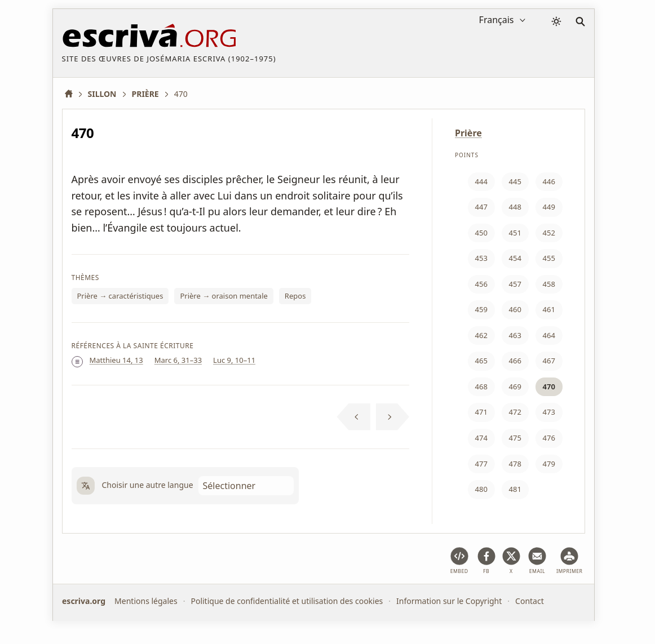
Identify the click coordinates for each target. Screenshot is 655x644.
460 (515, 309)
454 (515, 258)
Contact (530, 601)
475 (515, 438)
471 (481, 412)
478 (515, 464)
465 (481, 361)
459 (481, 309)
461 (549, 309)
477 (481, 464)
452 (549, 233)
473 (549, 412)
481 (515, 489)
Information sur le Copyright (449, 601)
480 (481, 489)
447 (481, 207)
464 (549, 335)
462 (481, 335)
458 (549, 284)
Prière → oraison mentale (224, 296)
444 (481, 181)
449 (549, 207)
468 (481, 387)
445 (515, 181)
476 (549, 438)
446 (549, 181)
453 (481, 258)
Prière (468, 133)
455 (549, 258)
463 (515, 335)
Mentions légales (146, 601)
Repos (295, 296)
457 (515, 284)
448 (515, 207)
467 (549, 361)
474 (481, 438)
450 (481, 233)
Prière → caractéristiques (120, 296)
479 (549, 464)
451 (515, 233)
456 (481, 284)
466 (515, 361)
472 (515, 412)
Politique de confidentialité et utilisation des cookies (287, 601)
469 (515, 387)
